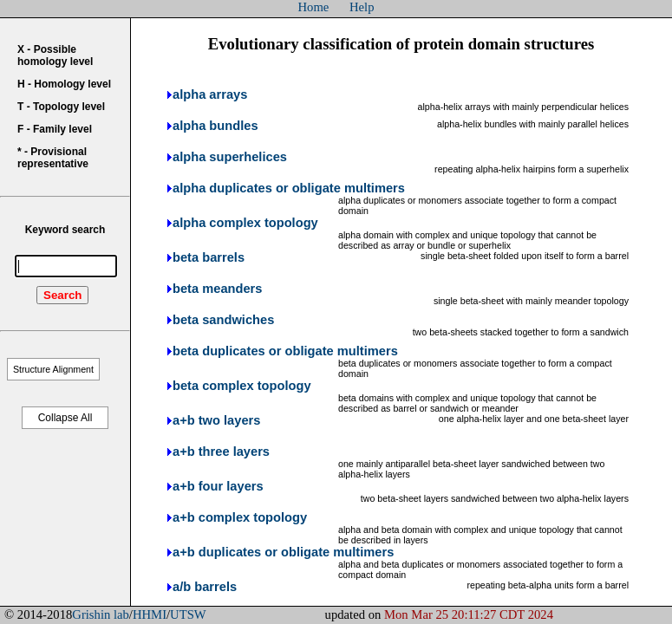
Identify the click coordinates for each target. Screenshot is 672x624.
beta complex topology (242, 386)
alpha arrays (210, 94)
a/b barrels (205, 587)
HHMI (150, 614)
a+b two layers (216, 420)
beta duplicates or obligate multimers (285, 351)
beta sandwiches (223, 320)
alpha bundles (215, 126)
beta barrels (209, 257)
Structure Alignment (53, 369)
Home (314, 7)
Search (62, 295)
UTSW (188, 614)
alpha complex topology (245, 223)
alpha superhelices (230, 157)
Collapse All (65, 418)
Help (362, 7)
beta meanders (217, 289)
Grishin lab (101, 614)
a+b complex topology (240, 517)
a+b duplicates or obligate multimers (283, 552)
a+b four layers (218, 486)
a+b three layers (221, 452)
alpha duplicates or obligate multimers (289, 188)
